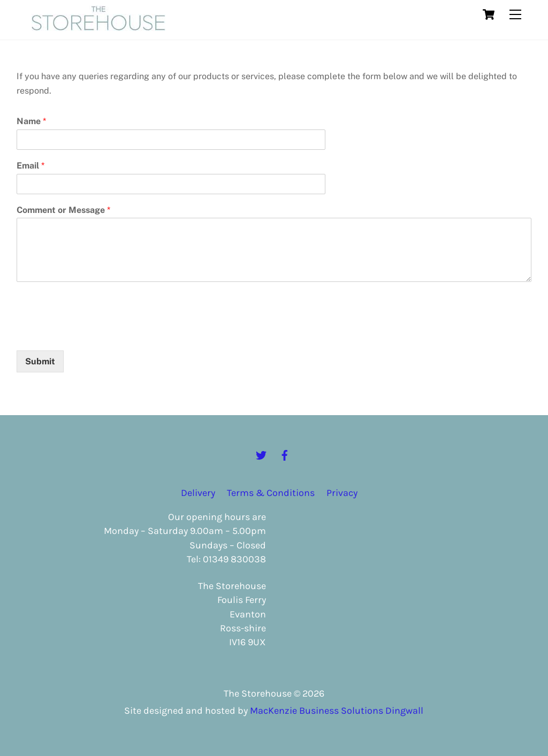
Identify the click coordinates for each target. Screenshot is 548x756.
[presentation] (98, 333)
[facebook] (285, 454)
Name (31, 121)
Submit (40, 361)
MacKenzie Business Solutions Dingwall (337, 711)
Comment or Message (63, 210)
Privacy (342, 493)
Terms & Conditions (271, 493)
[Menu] (515, 15)
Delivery (198, 493)
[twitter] (261, 454)
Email (31, 166)
